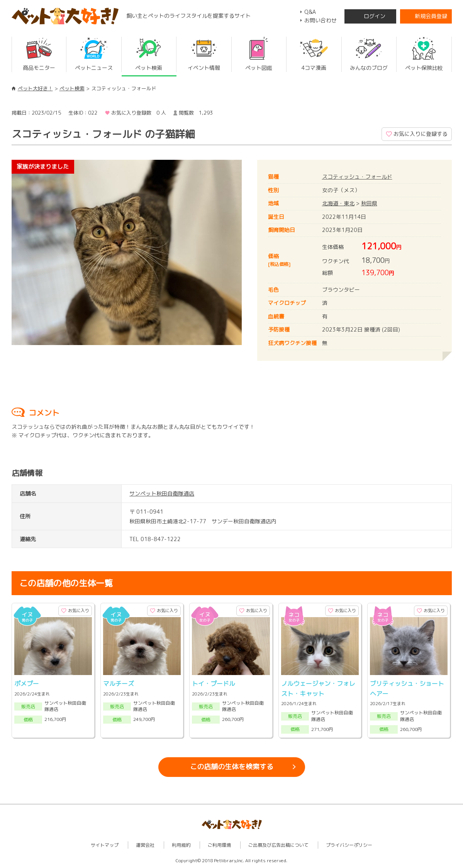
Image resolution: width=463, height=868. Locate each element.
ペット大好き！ (35, 88)
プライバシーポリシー (349, 845)
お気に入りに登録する (421, 134)
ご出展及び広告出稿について (278, 845)
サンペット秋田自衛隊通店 (162, 493)
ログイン (375, 16)
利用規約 (181, 845)
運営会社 (145, 845)
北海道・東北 (338, 203)
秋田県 (369, 203)
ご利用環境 (219, 845)
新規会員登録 (431, 16)
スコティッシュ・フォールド (357, 177)
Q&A (310, 12)
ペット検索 (72, 88)
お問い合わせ (321, 20)
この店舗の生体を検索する (232, 767)
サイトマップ (105, 845)
